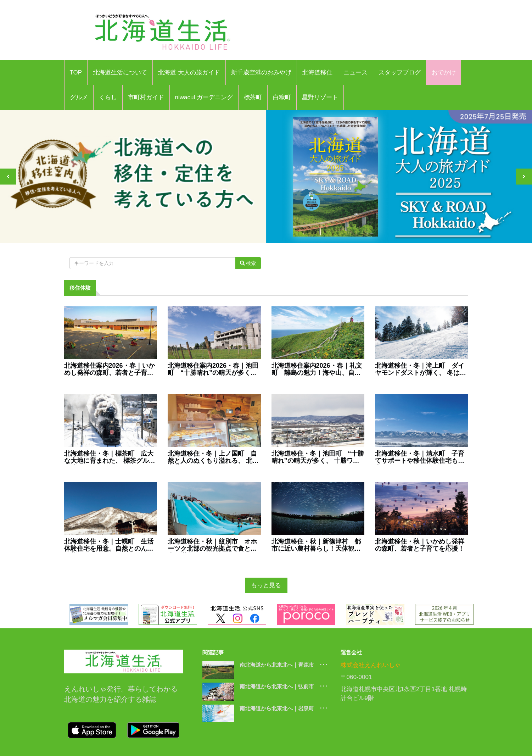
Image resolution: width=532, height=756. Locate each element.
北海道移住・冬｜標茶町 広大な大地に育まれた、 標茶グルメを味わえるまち (110, 457)
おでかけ (444, 73)
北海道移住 (317, 73)
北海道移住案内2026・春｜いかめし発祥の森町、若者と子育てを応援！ (110, 369)
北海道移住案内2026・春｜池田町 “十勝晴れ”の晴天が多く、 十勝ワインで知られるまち (213, 369)
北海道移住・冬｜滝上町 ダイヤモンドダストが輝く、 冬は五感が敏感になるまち (421, 369)
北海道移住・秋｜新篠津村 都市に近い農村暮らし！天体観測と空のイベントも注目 (316, 545)
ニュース (355, 73)
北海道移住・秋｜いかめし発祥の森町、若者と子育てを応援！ (420, 545)
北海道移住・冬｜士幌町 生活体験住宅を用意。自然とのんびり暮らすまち (109, 545)
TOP (76, 73)
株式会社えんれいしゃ (371, 665)
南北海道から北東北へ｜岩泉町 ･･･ (284, 708)
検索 (248, 263)
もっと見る (266, 585)
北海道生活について (120, 73)
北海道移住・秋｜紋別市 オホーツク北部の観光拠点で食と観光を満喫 (212, 545)
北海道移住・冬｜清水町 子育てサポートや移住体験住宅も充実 (420, 457)
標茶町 (253, 97)
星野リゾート (320, 97)
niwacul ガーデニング (204, 97)
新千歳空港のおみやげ (261, 73)
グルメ (79, 97)
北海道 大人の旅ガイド (189, 73)
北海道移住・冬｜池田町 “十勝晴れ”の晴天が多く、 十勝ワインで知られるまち (318, 457)
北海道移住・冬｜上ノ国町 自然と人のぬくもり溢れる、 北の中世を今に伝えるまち (213, 457)
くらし (108, 97)
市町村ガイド (146, 97)
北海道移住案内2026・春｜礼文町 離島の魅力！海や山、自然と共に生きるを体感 (317, 369)
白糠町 (282, 97)
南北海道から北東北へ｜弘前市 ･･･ (284, 686)
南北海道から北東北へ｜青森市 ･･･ (284, 665)
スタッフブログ (400, 73)
